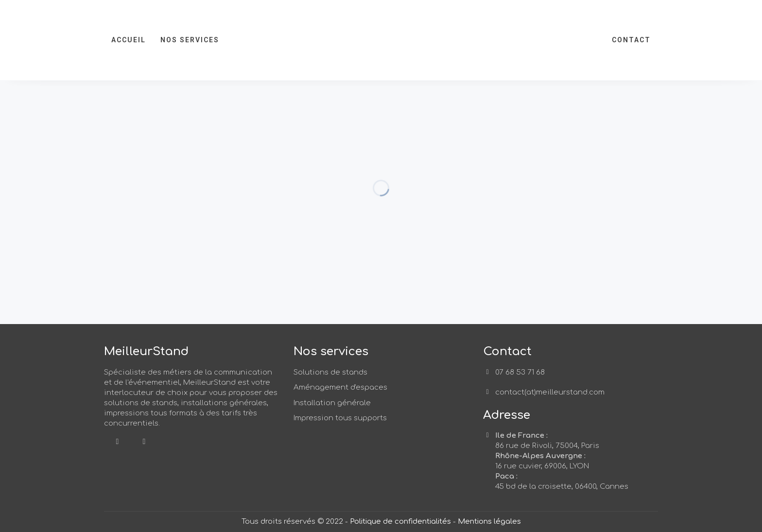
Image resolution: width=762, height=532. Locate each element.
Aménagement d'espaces (340, 387)
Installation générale (332, 403)
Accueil (129, 40)
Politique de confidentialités (400, 522)
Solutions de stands (330, 372)
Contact (631, 40)
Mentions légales (489, 522)
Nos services (190, 40)
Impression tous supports (340, 418)
